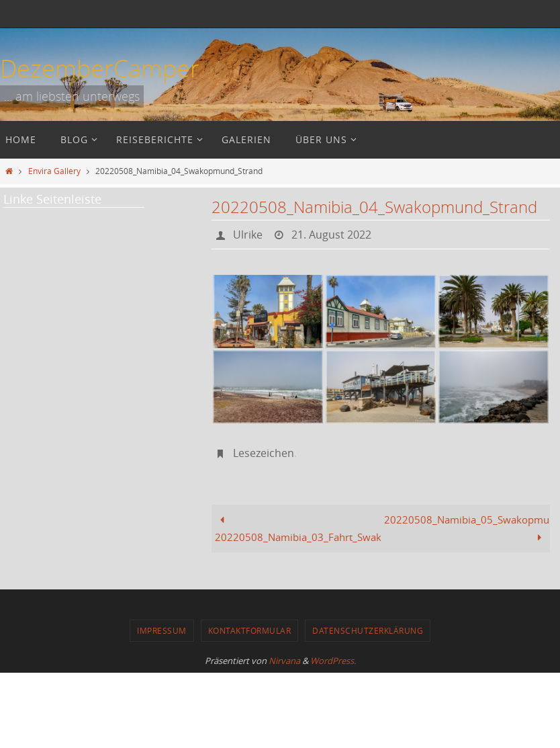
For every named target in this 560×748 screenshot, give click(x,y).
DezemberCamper (100, 68)
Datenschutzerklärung (368, 630)
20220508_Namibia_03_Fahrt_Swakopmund (298, 528)
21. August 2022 (331, 235)
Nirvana (284, 661)
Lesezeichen (264, 453)
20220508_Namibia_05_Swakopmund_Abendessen (467, 528)
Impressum (162, 630)
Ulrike (248, 235)
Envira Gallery (54, 171)
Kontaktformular (250, 630)
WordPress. (333, 661)
